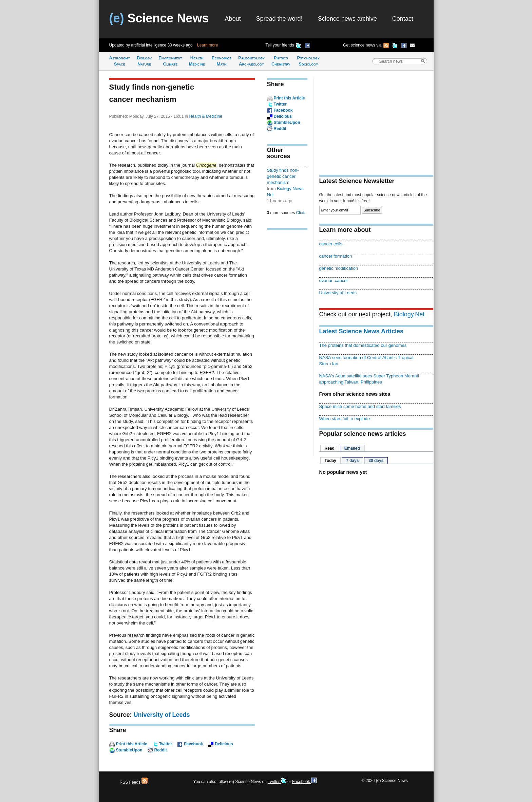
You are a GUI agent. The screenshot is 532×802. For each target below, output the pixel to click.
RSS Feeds (134, 782)
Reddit (161, 750)
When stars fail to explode (345, 419)
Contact (403, 19)
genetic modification (339, 268)
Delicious (224, 744)
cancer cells (331, 244)
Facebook (193, 744)
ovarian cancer (334, 281)
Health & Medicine (205, 116)
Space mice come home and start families (360, 406)
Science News (159, 18)
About (233, 19)
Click (301, 213)
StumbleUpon (129, 750)
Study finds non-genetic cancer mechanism (283, 176)
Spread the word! (279, 19)
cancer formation (336, 256)
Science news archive (347, 19)
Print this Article (132, 744)
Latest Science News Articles (361, 331)
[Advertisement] (287, 341)
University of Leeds (162, 715)
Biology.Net (409, 314)
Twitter (166, 744)
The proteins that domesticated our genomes (363, 345)
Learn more (207, 45)
